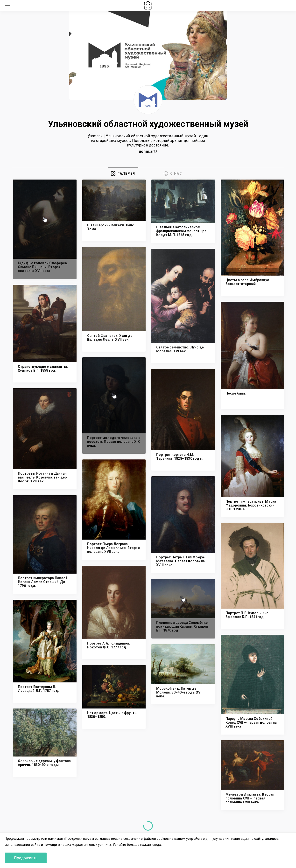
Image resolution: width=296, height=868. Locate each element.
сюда (157, 845)
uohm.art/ (148, 151)
